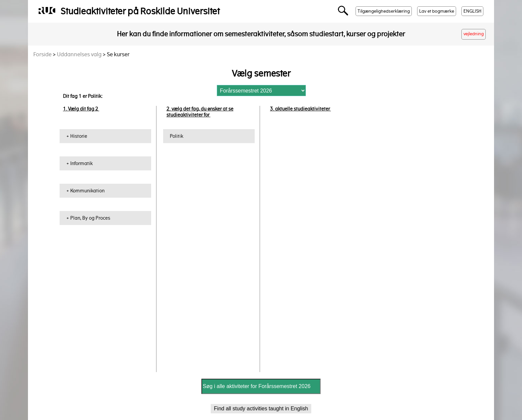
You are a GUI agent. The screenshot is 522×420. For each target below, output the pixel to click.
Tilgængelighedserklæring (384, 11)
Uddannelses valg (79, 54)
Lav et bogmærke (437, 11)
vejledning (474, 34)
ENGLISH (472, 11)
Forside (42, 54)
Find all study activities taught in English (261, 409)
